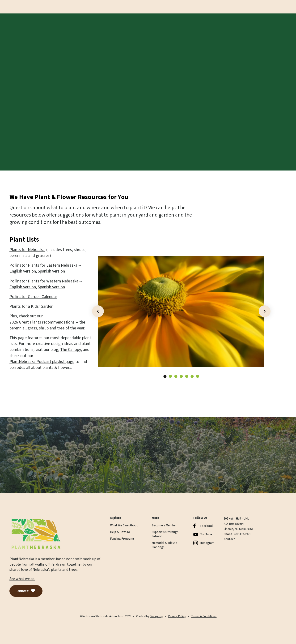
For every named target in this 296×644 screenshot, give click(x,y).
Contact (229, 539)
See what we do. (22, 579)
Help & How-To (120, 532)
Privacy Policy (177, 616)
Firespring (156, 616)
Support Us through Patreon (165, 534)
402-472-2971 (242, 534)
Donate (26, 591)
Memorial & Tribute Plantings (165, 545)
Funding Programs (122, 539)
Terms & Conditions (204, 616)
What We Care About (124, 526)
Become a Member (164, 526)
